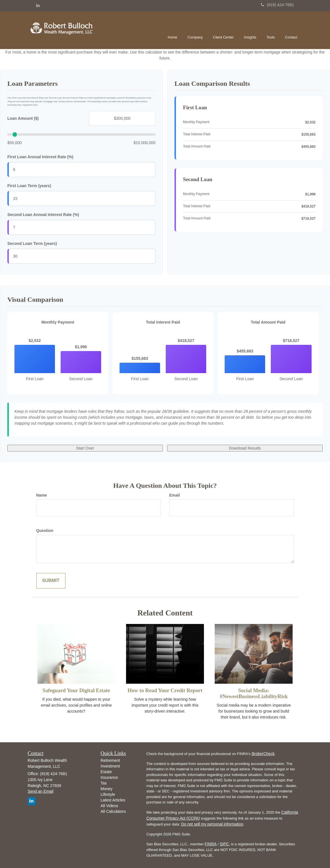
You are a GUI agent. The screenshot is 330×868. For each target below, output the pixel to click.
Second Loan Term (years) (32, 243)
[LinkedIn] (38, 5)
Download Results (245, 448)
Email (175, 495)
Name (42, 495)
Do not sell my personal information (212, 824)
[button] (195, 29)
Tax (104, 783)
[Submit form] (51, 581)
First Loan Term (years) (29, 186)
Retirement (110, 760)
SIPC (224, 844)
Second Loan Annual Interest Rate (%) (43, 215)
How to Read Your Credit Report (165, 690)
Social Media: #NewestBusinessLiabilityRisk (254, 693)
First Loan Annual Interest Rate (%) (40, 157)
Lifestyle (108, 794)
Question (45, 531)
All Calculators (113, 811)
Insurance (109, 777)
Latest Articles (113, 800)
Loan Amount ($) (23, 118)
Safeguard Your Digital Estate (76, 690)
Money (107, 789)
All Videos (109, 806)
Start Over (85, 448)
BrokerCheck (263, 754)
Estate (106, 772)
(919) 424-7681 (277, 5)
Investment (110, 766)
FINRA (211, 844)
